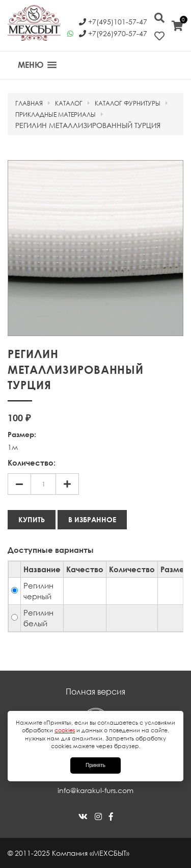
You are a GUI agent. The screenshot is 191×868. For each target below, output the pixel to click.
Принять (95, 765)
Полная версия (95, 692)
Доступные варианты (51, 550)
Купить (32, 519)
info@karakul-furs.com (95, 790)
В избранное (92, 519)
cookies (65, 730)
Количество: (32, 463)
